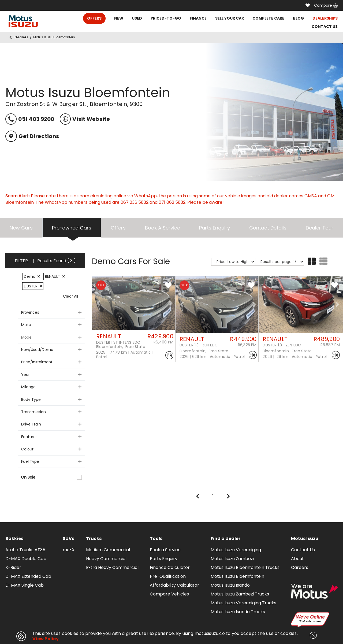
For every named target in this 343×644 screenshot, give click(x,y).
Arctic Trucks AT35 (25, 550)
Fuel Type (51, 461)
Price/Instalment (51, 362)
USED (137, 18)
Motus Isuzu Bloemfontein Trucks (245, 567)
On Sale (51, 477)
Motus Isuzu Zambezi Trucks (240, 594)
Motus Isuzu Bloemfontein (237, 576)
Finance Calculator (170, 567)
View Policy (46, 639)
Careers (300, 567)
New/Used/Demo (51, 350)
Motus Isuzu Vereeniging (236, 550)
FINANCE (198, 18)
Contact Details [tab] (268, 228)
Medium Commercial (108, 550)
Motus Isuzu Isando (230, 585)
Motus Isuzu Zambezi (232, 559)
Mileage (51, 387)
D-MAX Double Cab (26, 559)
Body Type (51, 399)
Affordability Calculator (174, 585)
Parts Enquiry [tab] (215, 228)
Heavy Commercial (106, 559)
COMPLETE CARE (268, 18)
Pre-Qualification (168, 576)
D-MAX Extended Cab (28, 576)
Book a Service (165, 550)
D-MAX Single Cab (25, 585)
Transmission (51, 412)
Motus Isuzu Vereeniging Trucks (243, 603)
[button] (99, 303)
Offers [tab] (118, 228)
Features (51, 437)
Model (51, 337)
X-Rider (13, 567)
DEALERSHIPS (325, 18)
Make (51, 325)
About (297, 559)
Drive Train (51, 424)
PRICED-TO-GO (166, 18)
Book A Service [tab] (163, 228)
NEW (119, 18)
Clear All (70, 296)
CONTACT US (325, 27)
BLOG (298, 18)
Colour (51, 449)
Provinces (51, 312)
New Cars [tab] (21, 228)
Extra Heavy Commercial (112, 567)
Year (51, 375)
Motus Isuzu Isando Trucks (238, 612)
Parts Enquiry (164, 559)
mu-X (69, 550)
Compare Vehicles (169, 594)
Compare (326, 5)
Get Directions (32, 136)
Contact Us (303, 550)
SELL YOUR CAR (230, 18)
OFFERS (94, 18)
